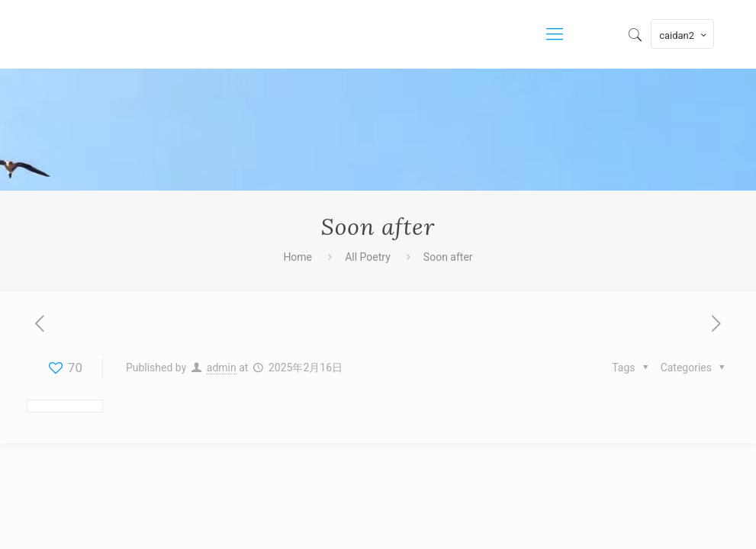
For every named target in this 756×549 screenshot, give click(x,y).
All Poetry (368, 257)
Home (298, 257)
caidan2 (684, 35)
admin (222, 368)
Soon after (448, 257)
